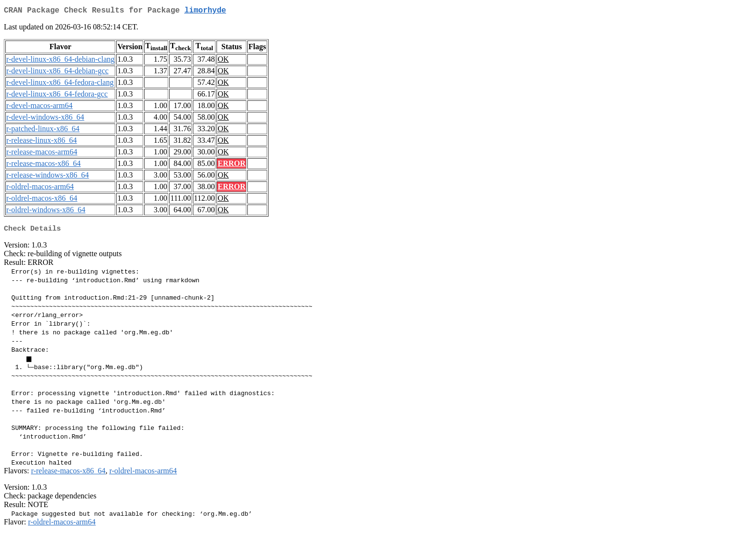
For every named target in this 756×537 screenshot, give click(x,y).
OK (223, 61)
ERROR (231, 165)
